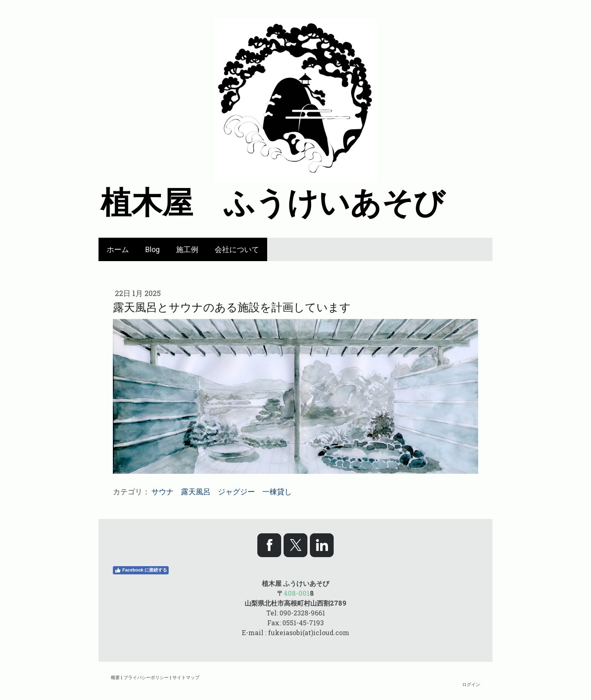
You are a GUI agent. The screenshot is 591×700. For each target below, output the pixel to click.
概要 (115, 677)
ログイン (471, 684)
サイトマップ (186, 677)
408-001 (297, 593)
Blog (152, 249)
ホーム (118, 249)
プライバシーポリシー (146, 677)
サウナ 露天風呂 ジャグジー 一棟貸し (222, 491)
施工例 (187, 249)
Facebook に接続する (141, 570)
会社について (237, 249)
